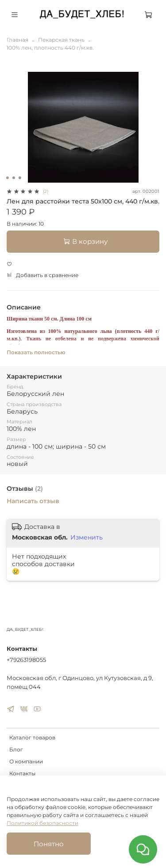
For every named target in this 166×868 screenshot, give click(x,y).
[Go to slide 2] (13, 178)
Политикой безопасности (42, 823)
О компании (26, 761)
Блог (16, 749)
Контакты (22, 773)
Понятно (49, 844)
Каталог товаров (32, 737)
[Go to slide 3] (19, 178)
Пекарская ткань (61, 40)
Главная (17, 40)
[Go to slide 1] (7, 178)
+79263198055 (26, 660)
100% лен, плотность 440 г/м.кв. (50, 48)
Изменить (87, 537)
